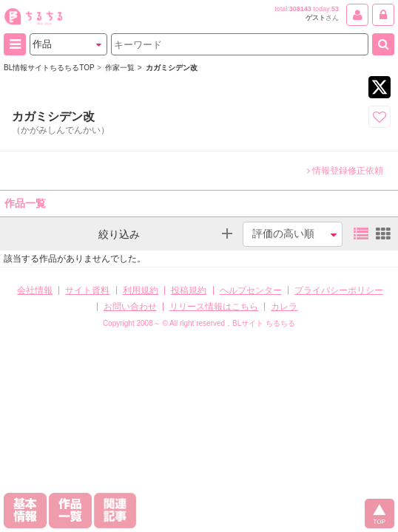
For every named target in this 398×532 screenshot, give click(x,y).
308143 (300, 9)
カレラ (284, 307)
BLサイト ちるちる (264, 323)
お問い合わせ (130, 307)
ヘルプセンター (251, 290)
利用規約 (141, 290)
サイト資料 (87, 290)
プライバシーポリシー (339, 290)
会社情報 (35, 290)
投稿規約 (189, 290)
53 (335, 9)
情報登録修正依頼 (345, 171)
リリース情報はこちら (214, 307)
